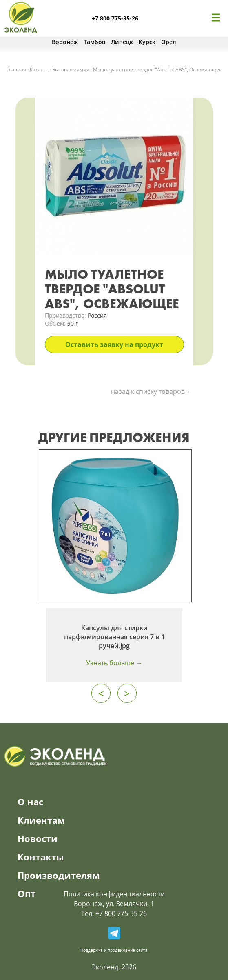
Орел (169, 42)
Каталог (39, 70)
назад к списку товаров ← (152, 391)
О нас (30, 802)
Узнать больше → (114, 663)
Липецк (122, 42)
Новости (38, 838)
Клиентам (41, 820)
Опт (27, 893)
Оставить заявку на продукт (114, 344)
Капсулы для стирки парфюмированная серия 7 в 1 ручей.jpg (114, 637)
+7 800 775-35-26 (115, 18)
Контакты (41, 857)
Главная (16, 70)
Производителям (59, 875)
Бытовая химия (71, 70)
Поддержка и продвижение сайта (114, 950)
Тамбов (94, 42)
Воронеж (65, 42)
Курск (147, 42)
